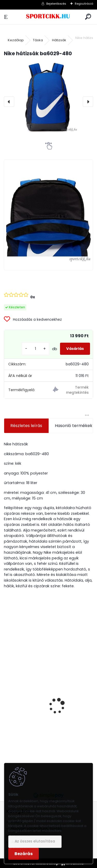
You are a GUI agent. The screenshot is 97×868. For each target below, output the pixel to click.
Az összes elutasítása (35, 841)
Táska (38, 40)
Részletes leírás (26, 426)
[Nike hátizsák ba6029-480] (48, 98)
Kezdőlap (16, 40)
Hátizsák (59, 40)
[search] (88, 17)
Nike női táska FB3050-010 (34, 728)
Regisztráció (84, 4)
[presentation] (9, 102)
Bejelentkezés (56, 4)
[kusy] (35, 349)
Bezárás (24, 854)
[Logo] (48, 17)
